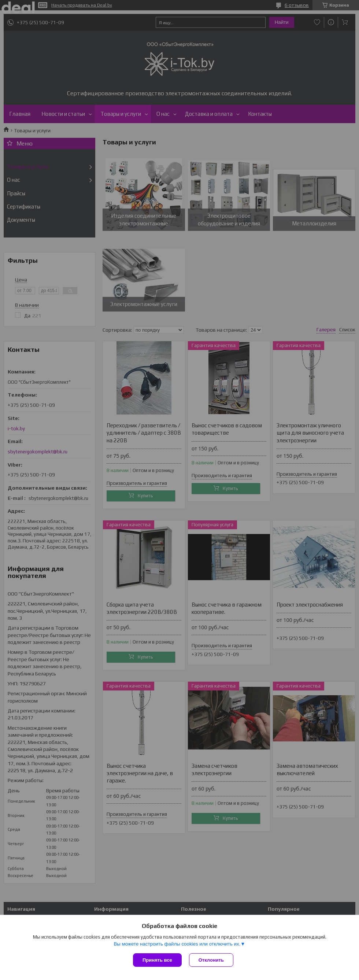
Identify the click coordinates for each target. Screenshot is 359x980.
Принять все (157, 960)
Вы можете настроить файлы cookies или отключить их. (177, 944)
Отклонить (211, 960)
